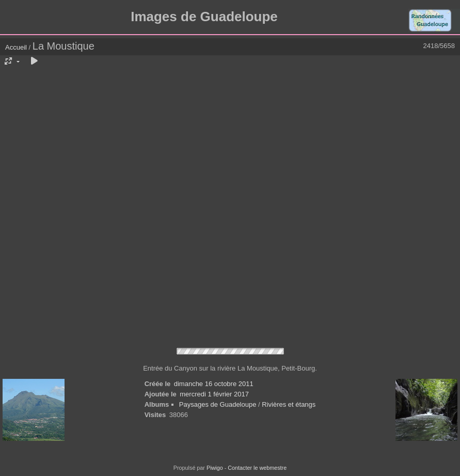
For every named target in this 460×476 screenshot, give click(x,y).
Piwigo (215, 468)
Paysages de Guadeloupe (218, 404)
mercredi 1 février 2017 (214, 394)
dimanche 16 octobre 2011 (214, 384)
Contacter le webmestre (257, 468)
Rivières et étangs (289, 404)
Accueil (16, 47)
